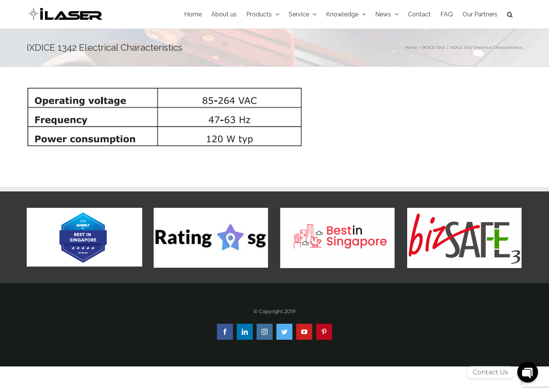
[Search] (510, 14)
